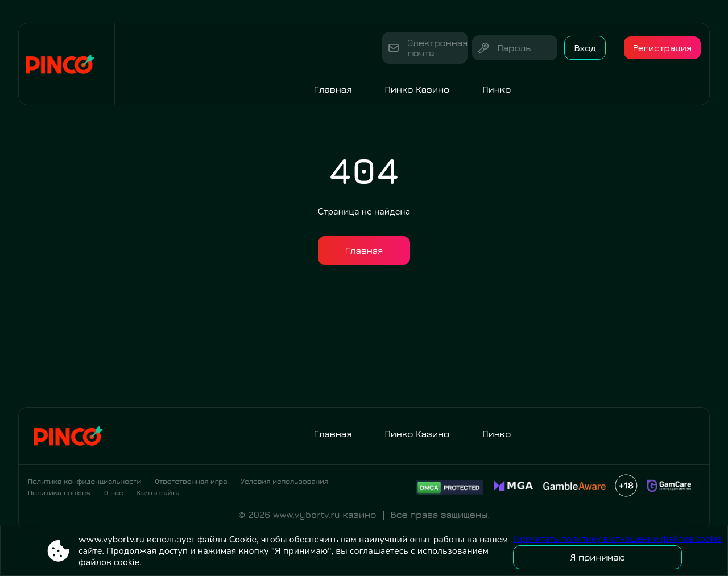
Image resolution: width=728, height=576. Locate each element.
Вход (585, 48)
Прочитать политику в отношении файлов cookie (617, 539)
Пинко (497, 89)
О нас (114, 493)
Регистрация (662, 48)
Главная (333, 89)
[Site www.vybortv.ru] (67, 64)
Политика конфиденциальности (84, 481)
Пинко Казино (417, 89)
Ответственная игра (191, 481)
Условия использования (284, 481)
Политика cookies (59, 493)
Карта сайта (158, 493)
